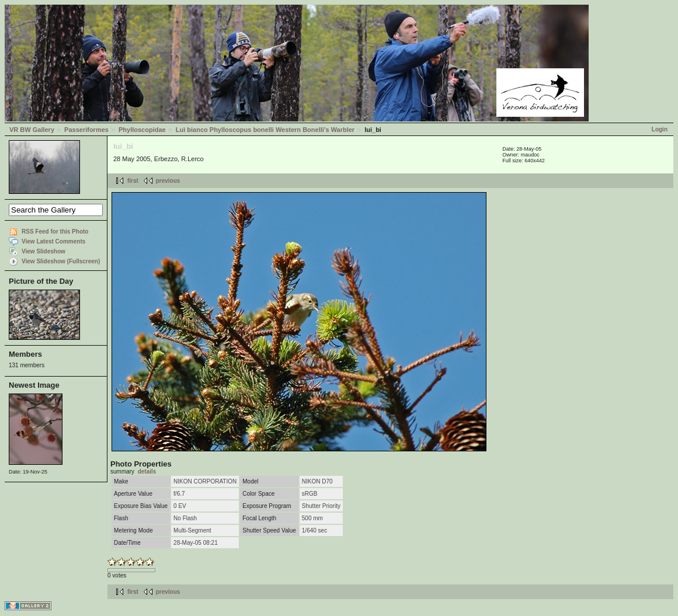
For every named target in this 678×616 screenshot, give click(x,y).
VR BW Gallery (32, 130)
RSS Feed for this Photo (55, 232)
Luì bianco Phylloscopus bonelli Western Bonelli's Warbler (265, 130)
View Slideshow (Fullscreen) (61, 261)
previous (168, 181)
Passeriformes (86, 130)
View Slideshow (44, 251)
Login (660, 129)
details (147, 471)
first (133, 181)
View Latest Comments (53, 241)
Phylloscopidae (142, 130)
